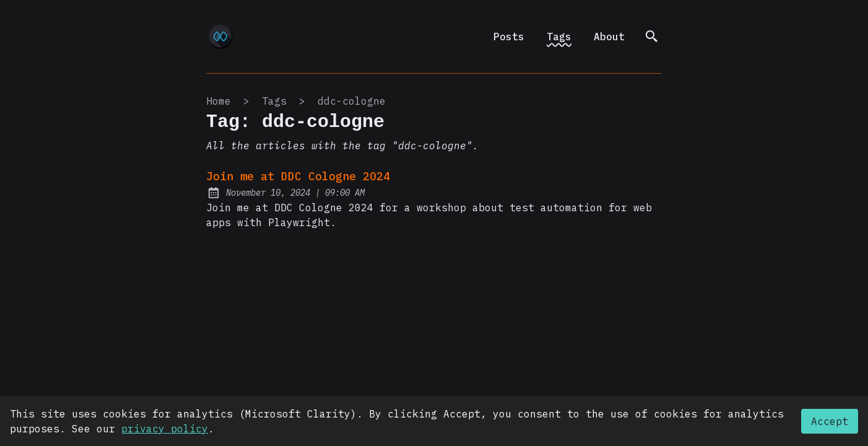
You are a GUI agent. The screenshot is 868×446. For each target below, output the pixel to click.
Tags (559, 37)
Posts (509, 37)
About (609, 37)
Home (219, 101)
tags (274, 101)
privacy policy (165, 429)
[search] (652, 37)
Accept (830, 421)
